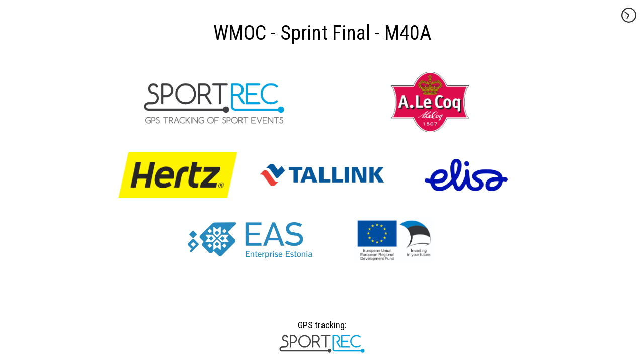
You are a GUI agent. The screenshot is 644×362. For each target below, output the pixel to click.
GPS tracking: (322, 329)
